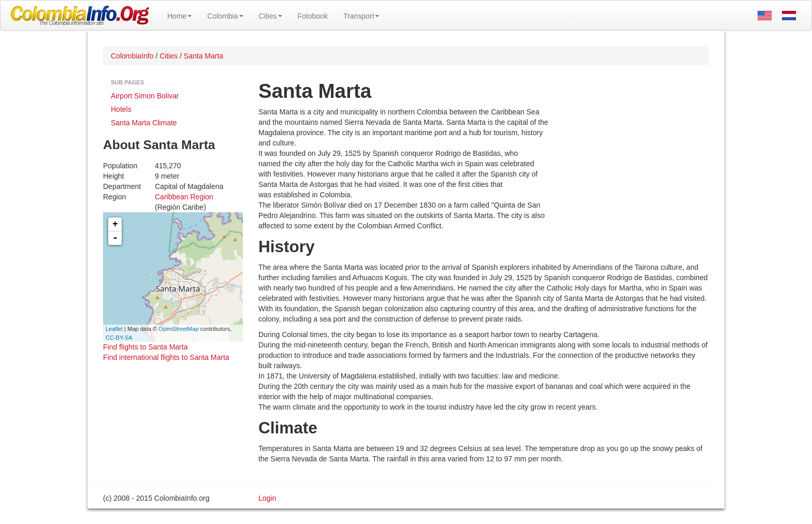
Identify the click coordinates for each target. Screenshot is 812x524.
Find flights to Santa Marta (145, 347)
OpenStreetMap (179, 329)
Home (179, 16)
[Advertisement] (629, 174)
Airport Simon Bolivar (145, 96)
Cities (271, 16)
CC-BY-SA (119, 338)
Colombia (225, 16)
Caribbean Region (184, 197)
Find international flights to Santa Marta (166, 357)
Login (267, 498)
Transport (361, 16)
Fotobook (313, 16)
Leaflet (114, 329)
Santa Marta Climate (144, 123)
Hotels (121, 109)
